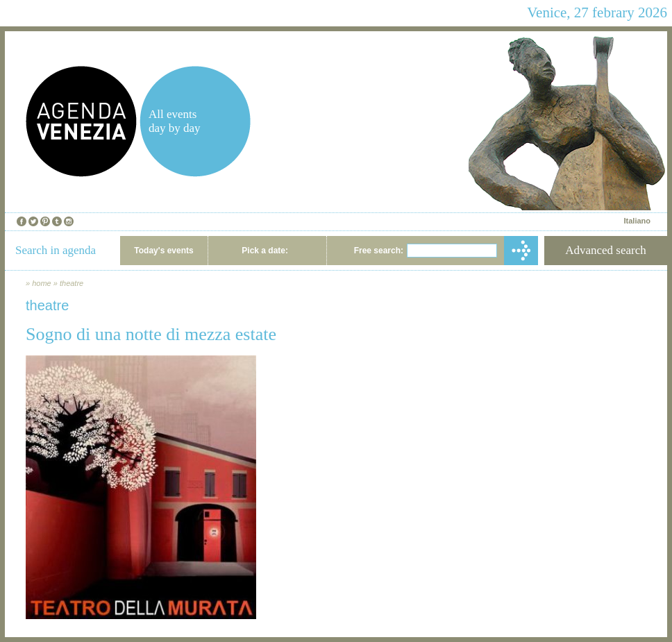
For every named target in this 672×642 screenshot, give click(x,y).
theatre (72, 283)
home (42, 283)
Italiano (637, 221)
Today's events (163, 251)
